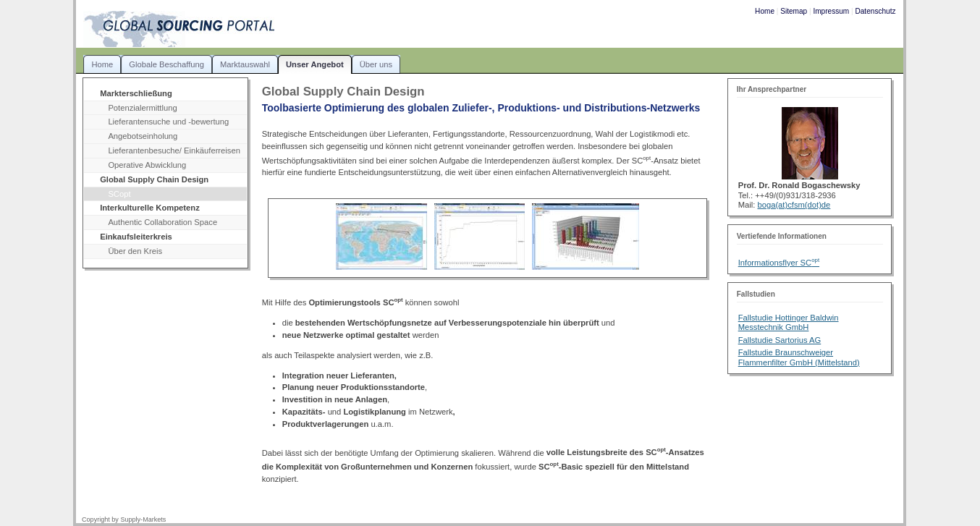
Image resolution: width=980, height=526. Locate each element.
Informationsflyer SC (779, 263)
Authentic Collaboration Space (162, 222)
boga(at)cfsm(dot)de (794, 205)
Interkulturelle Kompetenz (150, 208)
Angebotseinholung (143, 136)
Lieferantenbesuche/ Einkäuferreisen (174, 150)
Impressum (831, 11)
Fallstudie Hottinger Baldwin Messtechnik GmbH (789, 322)
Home (765, 11)
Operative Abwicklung (147, 165)
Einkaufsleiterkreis (136, 237)
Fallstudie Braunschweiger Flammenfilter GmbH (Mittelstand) (799, 357)
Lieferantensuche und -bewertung (168, 122)
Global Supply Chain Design (154, 179)
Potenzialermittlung (142, 108)
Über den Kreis (135, 251)
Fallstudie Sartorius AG (780, 340)
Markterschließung (136, 93)
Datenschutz (875, 11)
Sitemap (794, 11)
